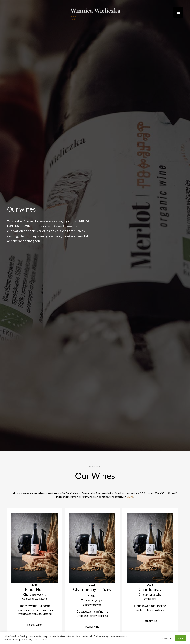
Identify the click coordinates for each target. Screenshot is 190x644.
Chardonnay (150, 589)
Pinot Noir (35, 589)
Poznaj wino (35, 625)
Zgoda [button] (180, 638)
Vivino (130, 497)
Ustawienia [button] (166, 638)
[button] (178, 12)
